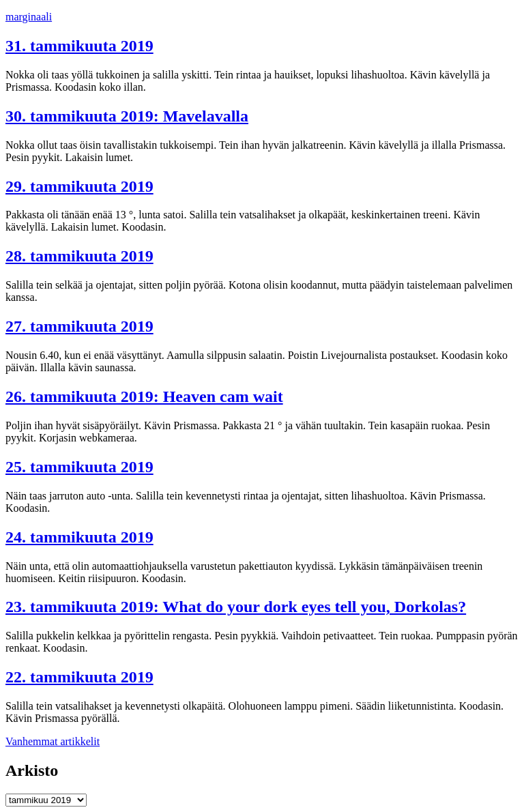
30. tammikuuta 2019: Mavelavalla (127, 116)
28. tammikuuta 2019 (79, 256)
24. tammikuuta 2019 (79, 537)
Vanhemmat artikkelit (53, 741)
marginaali (29, 17)
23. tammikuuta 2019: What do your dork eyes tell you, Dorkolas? (236, 607)
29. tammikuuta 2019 (79, 186)
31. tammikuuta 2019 (79, 46)
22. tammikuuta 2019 (79, 677)
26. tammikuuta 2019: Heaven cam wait (144, 396)
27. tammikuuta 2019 (79, 326)
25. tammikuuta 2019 (79, 467)
